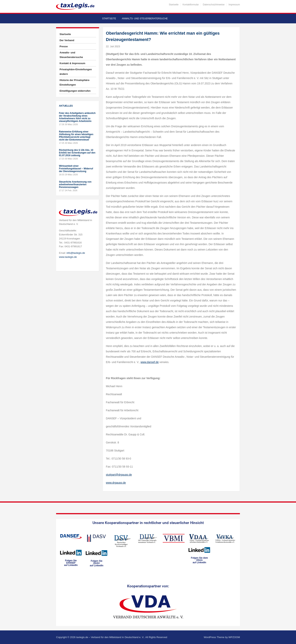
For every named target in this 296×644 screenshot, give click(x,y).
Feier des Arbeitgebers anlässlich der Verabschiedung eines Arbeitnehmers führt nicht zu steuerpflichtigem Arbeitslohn (77, 117)
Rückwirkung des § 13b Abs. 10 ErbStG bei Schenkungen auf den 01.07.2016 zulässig (77, 153)
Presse (64, 46)
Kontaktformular (191, 5)
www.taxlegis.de (68, 257)
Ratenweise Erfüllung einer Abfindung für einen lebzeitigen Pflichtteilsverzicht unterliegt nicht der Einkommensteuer (76, 136)
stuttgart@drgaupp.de (119, 475)
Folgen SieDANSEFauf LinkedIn (71, 563)
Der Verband (67, 40)
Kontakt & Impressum (72, 63)
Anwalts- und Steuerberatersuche (145, 19)
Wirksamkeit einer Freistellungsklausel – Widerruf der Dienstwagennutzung (76, 169)
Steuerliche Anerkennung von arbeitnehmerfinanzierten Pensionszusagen (75, 184)
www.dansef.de (150, 362)
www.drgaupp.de (116, 483)
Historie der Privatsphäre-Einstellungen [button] (75, 82)
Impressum (234, 5)
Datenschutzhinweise (214, 5)
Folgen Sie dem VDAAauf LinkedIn (199, 560)
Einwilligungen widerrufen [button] (75, 91)
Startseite (174, 5)
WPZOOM (234, 637)
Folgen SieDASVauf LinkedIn (97, 563)
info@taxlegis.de (76, 253)
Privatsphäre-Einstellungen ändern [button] (76, 72)
